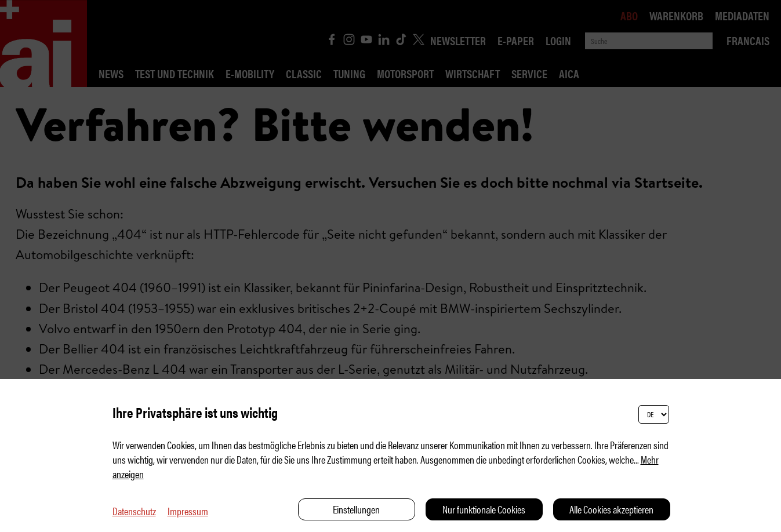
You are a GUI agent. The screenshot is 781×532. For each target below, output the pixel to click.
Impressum (188, 511)
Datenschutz (134, 511)
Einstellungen (356, 509)
